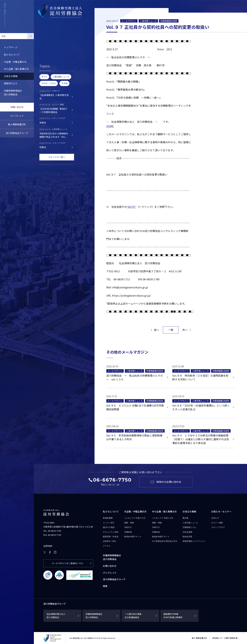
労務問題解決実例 (169, 21)
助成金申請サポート (133, 536)
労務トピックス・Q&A (49, 58)
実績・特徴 (129, 523)
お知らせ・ (221, 512)
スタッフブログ (218, 527)
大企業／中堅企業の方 (15, 62)
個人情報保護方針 (17, 124)
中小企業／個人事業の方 (16, 69)
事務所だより (11, 83)
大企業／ (135, 512)
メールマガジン (129, 21)
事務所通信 (194, 541)
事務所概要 (108, 518)
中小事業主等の (165, 541)
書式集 (41, 37)
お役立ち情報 (11, 76)
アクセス (107, 546)
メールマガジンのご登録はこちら (67, 563)
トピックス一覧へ (57, 157)
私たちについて (12, 55)
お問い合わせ (17, 107)
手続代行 (128, 527)
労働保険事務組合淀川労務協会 (13, 92)
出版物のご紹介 (110, 541)
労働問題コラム (46, 51)
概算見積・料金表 (111, 536)
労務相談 (128, 532)
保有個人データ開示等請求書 (225, 638)
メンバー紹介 (109, 523)
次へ (185, 330)
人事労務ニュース (47, 44)
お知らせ (215, 518)
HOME (110, 126)
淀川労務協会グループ (17, 133)
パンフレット (17, 116)
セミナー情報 (217, 523)
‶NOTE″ (132, 207)
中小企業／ (164, 512)
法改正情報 (187, 532)
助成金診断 (43, 73)
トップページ (11, 47)
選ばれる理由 (109, 527)
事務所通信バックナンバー (51, 65)
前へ (157, 330)
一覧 (171, 330)
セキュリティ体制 (111, 532)
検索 (105, 586)
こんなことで (135, 518)
